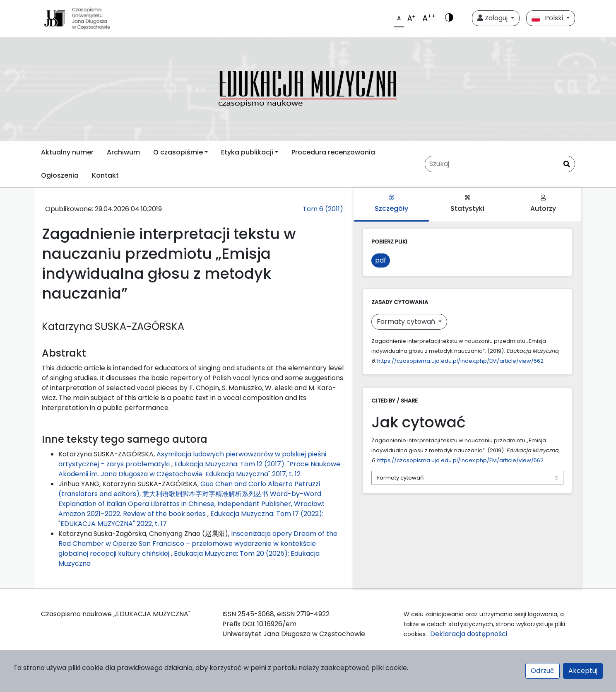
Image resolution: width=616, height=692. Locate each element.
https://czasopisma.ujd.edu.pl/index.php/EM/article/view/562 (460, 361)
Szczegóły (391, 204)
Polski (548, 18)
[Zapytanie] (500, 164)
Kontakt (105, 175)
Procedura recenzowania (333, 152)
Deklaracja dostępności (470, 634)
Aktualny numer (67, 152)
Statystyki (467, 204)
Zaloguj (493, 18)
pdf (381, 260)
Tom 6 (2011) (323, 209)
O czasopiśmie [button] (178, 152)
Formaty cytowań (407, 322)
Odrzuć (543, 671)
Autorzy (543, 204)
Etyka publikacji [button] (247, 152)
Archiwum (123, 152)
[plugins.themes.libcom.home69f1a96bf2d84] (308, 89)
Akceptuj (583, 671)
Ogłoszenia (60, 175)
